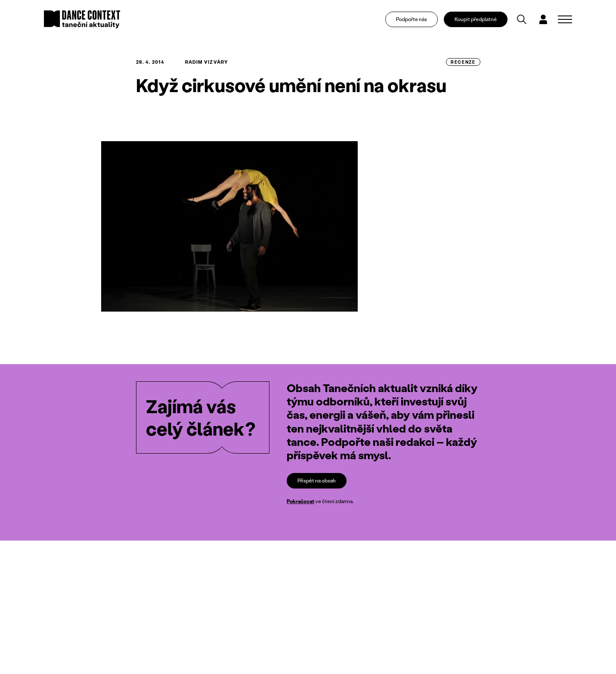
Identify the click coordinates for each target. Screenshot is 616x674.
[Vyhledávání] (522, 20)
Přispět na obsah (317, 481)
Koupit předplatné (477, 20)
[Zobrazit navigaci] (565, 20)
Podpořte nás (412, 20)
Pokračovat (300, 501)
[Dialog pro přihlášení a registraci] (544, 20)
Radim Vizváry (207, 62)
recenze (463, 62)
